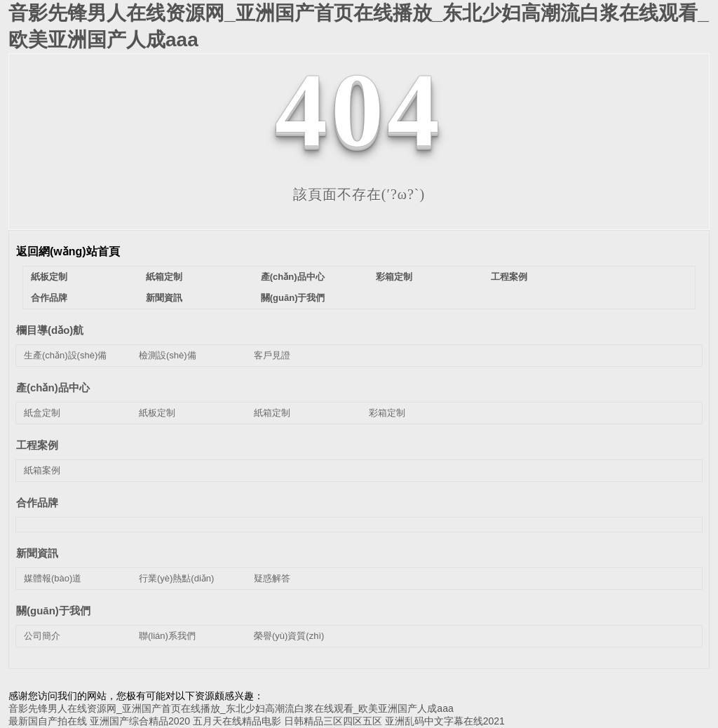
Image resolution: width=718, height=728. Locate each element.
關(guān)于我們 (293, 298)
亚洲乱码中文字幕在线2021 (445, 721)
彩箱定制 (394, 277)
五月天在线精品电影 (237, 721)
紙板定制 (49, 277)
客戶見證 (272, 355)
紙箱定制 (164, 277)
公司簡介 (42, 636)
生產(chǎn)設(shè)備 (65, 355)
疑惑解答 (272, 578)
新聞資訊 (164, 298)
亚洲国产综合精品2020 (140, 721)
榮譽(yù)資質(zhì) (289, 636)
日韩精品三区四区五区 (333, 721)
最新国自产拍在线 (48, 721)
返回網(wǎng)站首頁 (68, 251)
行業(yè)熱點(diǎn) (176, 578)
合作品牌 (49, 298)
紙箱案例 (42, 470)
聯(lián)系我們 (167, 636)
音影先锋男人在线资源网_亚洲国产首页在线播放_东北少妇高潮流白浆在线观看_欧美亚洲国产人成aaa (231, 708)
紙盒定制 (42, 413)
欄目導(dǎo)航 (50, 330)
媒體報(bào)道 (53, 578)
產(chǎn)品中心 (293, 277)
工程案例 (509, 277)
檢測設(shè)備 (168, 355)
